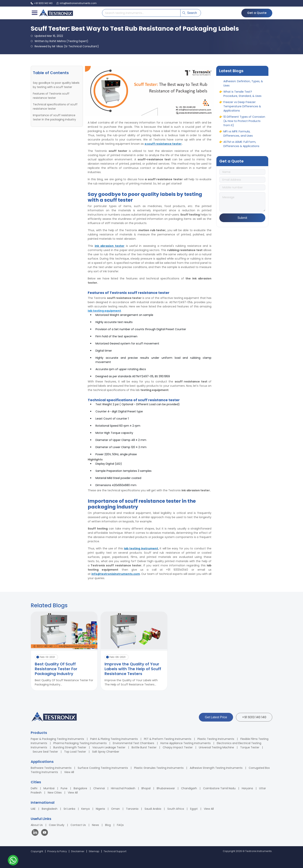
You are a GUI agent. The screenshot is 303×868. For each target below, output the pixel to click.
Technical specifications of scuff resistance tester (55, 107)
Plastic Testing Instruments (216, 739)
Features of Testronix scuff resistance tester (51, 96)
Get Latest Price (216, 717)
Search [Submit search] (190, 13)
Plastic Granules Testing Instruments (159, 768)
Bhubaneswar (166, 788)
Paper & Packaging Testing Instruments (57, 739)
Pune (64, 788)
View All (69, 772)
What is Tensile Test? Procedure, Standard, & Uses (242, 96)
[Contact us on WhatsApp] (13, 861)
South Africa (176, 809)
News (95, 825)
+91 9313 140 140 (254, 717)
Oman (115, 809)
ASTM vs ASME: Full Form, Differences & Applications (241, 146)
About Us (37, 825)
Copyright (37, 851)
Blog (108, 825)
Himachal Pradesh (123, 788)
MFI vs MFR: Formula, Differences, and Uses (238, 136)
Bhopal (146, 788)
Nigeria (100, 809)
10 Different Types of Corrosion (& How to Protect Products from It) (244, 123)
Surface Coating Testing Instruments (103, 768)
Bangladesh (50, 809)
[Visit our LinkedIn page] (36, 833)
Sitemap (94, 851)
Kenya (86, 809)
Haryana (247, 788)
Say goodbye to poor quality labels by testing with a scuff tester (56, 85)
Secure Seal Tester (45, 752)
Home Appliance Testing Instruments (186, 743)
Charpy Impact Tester (178, 747)
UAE (33, 809)
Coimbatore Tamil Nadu (219, 788)
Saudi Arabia (153, 809)
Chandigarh (189, 788)
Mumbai (49, 788)
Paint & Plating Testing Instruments (114, 739)
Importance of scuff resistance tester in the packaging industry (54, 117)
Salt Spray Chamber (106, 752)
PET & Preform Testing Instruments (168, 739)
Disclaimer (78, 851)
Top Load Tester (75, 752)
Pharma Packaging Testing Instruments (80, 743)
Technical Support (115, 851)
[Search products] (141, 13)
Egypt (194, 809)
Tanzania (132, 809)
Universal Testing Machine (216, 747)
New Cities (55, 793)
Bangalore (80, 788)
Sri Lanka (69, 809)
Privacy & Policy (57, 851)
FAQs (120, 825)
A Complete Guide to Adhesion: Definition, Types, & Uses (243, 84)
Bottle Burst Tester (144, 747)
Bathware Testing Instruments (51, 768)
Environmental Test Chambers (134, 743)
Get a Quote (257, 13)
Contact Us (78, 825)
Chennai (99, 788)
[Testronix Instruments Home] (56, 13)
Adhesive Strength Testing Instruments (216, 768)
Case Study (57, 825)
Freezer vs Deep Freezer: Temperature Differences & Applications (242, 109)
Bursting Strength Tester (70, 747)
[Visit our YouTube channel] (45, 833)
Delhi (34, 788)
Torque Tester (250, 747)
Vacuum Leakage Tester (109, 747)
